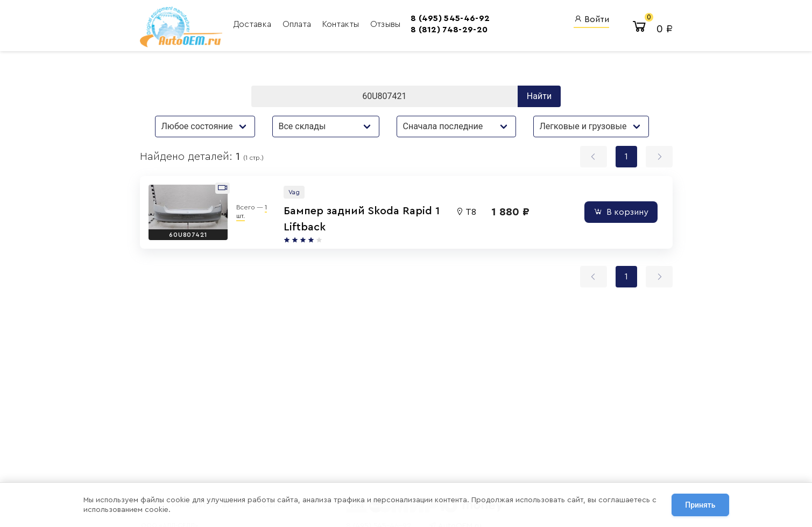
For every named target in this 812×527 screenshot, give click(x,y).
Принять (700, 505)
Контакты (342, 24)
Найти (539, 96)
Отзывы (386, 24)
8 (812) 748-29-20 (449, 30)
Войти (591, 19)
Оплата (298, 24)
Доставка (254, 24)
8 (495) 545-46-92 (450, 18)
